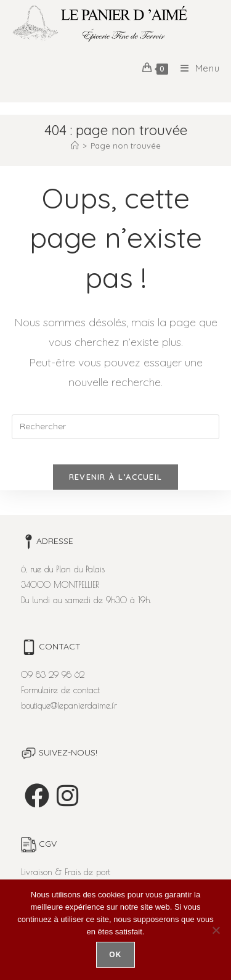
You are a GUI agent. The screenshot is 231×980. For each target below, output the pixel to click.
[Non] (216, 930)
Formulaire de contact (60, 690)
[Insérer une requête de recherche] (116, 427)
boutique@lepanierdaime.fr (69, 706)
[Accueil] (75, 146)
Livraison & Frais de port (66, 872)
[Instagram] (67, 796)
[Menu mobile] (196, 68)
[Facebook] (37, 796)
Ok (115, 955)
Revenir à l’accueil (116, 477)
